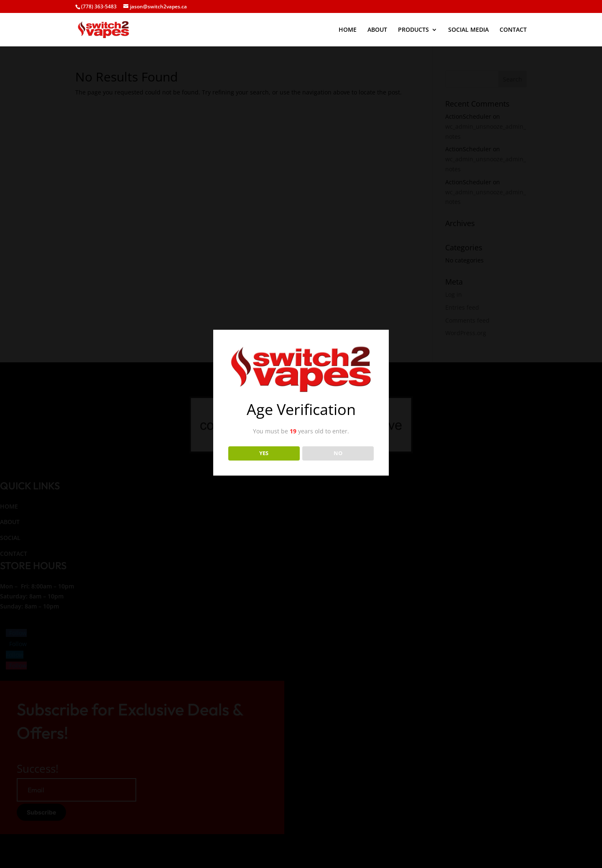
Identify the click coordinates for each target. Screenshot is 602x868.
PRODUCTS (413, 30)
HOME (348, 30)
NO (338, 453)
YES (264, 453)
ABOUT (377, 30)
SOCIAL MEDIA (468, 30)
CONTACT (513, 30)
